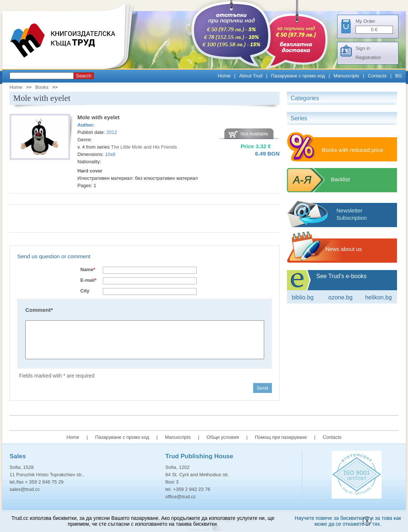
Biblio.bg (303, 297)
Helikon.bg (378, 297)
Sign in (363, 48)
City (85, 291)
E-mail (88, 280)
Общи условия (223, 437)
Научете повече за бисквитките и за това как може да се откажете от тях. (348, 521)
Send (263, 388)
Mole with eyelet (99, 117)
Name (88, 269)
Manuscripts (346, 76)
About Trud (251, 76)
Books (42, 87)
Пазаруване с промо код (298, 76)
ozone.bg (340, 297)
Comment (39, 310)
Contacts (377, 76)
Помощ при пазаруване (281, 437)
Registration (368, 57)
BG (399, 76)
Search (84, 76)
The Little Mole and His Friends (144, 147)
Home (224, 76)
